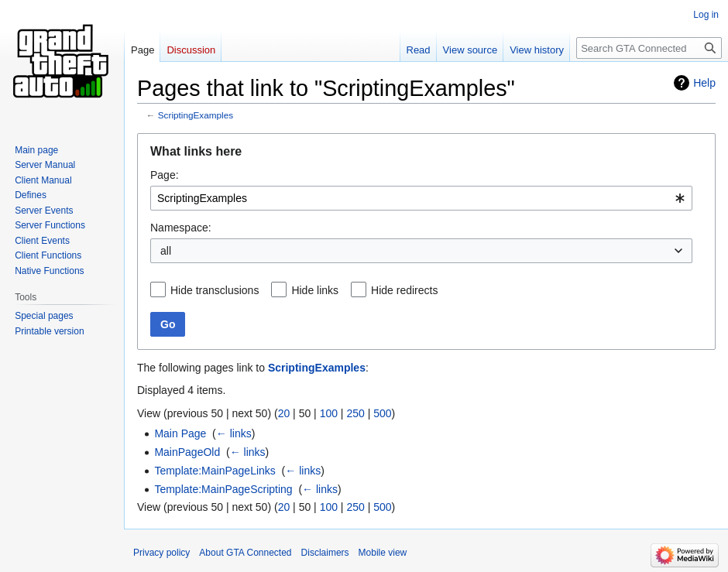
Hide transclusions (215, 290)
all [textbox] (166, 251)
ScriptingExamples (196, 115)
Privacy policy (161, 553)
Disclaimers (325, 553)
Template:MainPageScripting (223, 489)
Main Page (180, 433)
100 (329, 413)
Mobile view (383, 553)
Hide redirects (404, 290)
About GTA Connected (245, 553)
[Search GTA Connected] (649, 48)
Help (704, 83)
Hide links (315, 290)
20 (284, 413)
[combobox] (421, 198)
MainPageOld (187, 452)
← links (234, 433)
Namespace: (181, 228)
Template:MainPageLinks (215, 471)
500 (382, 413)
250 (355, 413)
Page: (165, 175)
